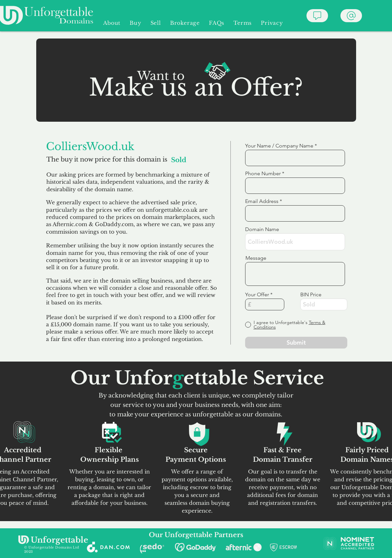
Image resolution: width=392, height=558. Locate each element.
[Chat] (317, 16)
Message (256, 258)
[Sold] (191, 160)
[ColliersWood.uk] (137, 146)
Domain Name (262, 229)
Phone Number (263, 174)
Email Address (262, 201)
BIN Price (311, 295)
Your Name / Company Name (279, 146)
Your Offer (257, 295)
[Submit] (296, 343)
